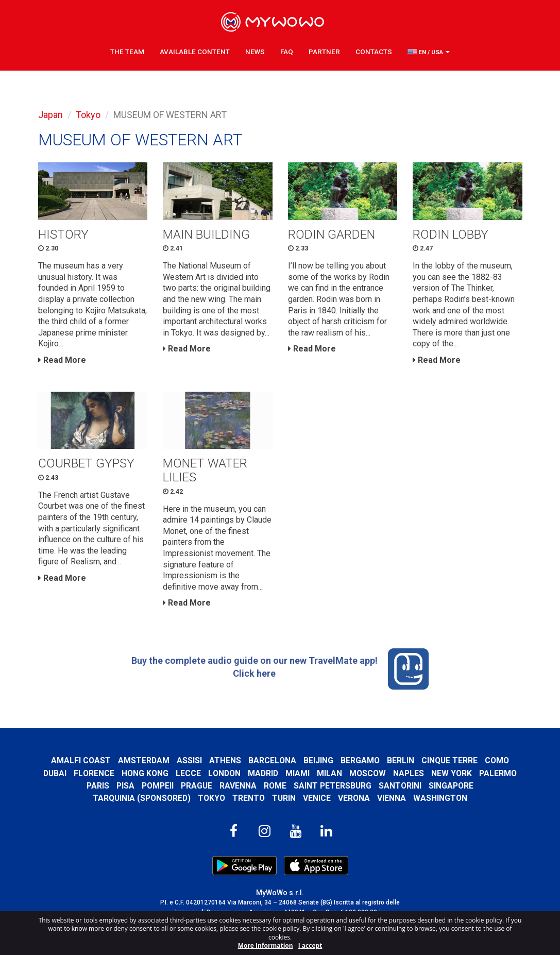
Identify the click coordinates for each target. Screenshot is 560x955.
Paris (98, 786)
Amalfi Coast (81, 760)
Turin (284, 798)
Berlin (401, 760)
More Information (266, 945)
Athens (225, 760)
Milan (329, 773)
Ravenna (238, 786)
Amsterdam (144, 760)
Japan (50, 115)
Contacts (374, 52)
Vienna (392, 798)
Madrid (263, 773)
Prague (197, 786)
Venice (317, 798)
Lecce (188, 773)
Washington (440, 798)
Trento (249, 798)
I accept (310, 945)
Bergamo (360, 760)
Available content (195, 52)
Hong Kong (145, 773)
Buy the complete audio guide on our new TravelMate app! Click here (280, 669)
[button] (429, 52)
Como (497, 760)
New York (452, 773)
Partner (324, 52)
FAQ (287, 52)
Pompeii (158, 786)
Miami (298, 773)
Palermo (498, 773)
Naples (409, 773)
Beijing (318, 760)
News (255, 52)
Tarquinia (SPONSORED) (142, 798)
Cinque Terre (449, 760)
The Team (127, 52)
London (224, 773)
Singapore (451, 786)
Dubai (55, 773)
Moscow (368, 773)
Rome (275, 786)
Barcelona (272, 760)
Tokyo (88, 115)
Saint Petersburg (333, 786)
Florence (94, 773)
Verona (354, 798)
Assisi (189, 760)
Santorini (400, 786)
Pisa (125, 786)
